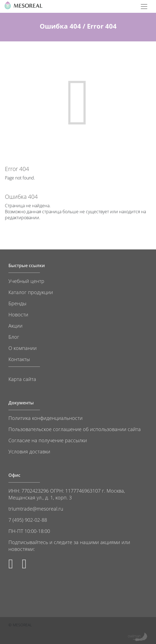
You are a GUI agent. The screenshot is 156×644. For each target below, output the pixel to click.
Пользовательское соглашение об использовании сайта (75, 429)
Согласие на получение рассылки (48, 440)
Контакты (19, 359)
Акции (15, 326)
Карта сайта (22, 379)
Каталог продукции (31, 292)
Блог (14, 337)
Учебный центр (26, 281)
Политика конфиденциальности (46, 418)
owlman (134, 636)
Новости (18, 314)
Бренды (17, 303)
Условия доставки (29, 451)
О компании (23, 348)
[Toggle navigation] (144, 7)
